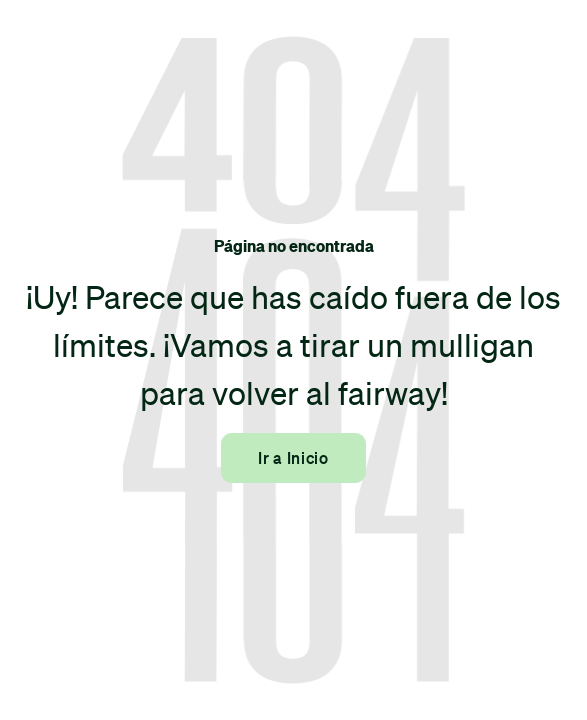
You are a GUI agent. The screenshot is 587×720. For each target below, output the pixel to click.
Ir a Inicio (293, 458)
